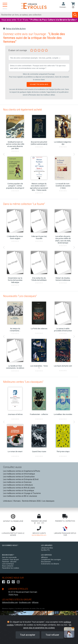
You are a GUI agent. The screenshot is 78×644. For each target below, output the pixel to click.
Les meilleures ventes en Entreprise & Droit (21, 479)
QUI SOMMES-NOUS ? (10, 545)
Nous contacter (8, 566)
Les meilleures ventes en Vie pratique (19, 490)
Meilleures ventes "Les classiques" (23, 382)
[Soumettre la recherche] (75, 15)
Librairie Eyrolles (47, 548)
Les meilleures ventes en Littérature (18, 485)
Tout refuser (52, 635)
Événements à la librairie (50, 564)
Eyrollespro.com (25, 602)
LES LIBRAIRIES (47, 545)
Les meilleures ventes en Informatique (19, 474)
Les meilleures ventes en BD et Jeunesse (20, 496)
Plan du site (41, 609)
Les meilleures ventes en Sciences (17, 482)
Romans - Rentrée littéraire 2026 (27, 501)
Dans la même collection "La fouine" (24, 204)
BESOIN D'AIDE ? (8, 555)
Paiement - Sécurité (9, 562)
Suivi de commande (9, 557)
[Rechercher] (36, 15)
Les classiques (48, 501)
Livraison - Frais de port (10, 560)
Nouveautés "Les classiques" (20, 296)
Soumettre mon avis (39, 84)
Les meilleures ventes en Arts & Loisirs (19, 488)
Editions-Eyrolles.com (10, 602)
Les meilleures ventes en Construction (19, 477)
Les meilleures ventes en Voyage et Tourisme (22, 493)
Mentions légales (8, 609)
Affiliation (44, 557)
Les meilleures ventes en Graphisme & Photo (22, 471)
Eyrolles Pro (45, 550)
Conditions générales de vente (25, 609)
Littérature (8, 501)
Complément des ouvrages (51, 560)
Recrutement (46, 562)
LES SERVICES (46, 555)
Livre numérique (8, 564)
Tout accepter (28, 635)
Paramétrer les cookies (11, 568)
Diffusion (35, 602)
